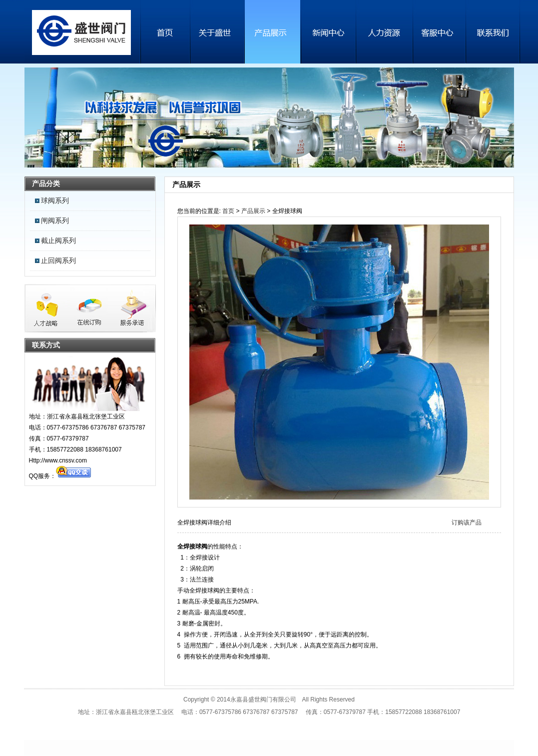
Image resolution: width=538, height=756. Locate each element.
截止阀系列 (58, 240)
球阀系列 (55, 200)
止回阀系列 (58, 260)
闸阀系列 (55, 220)
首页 (228, 211)
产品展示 (253, 211)
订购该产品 (467, 522)
